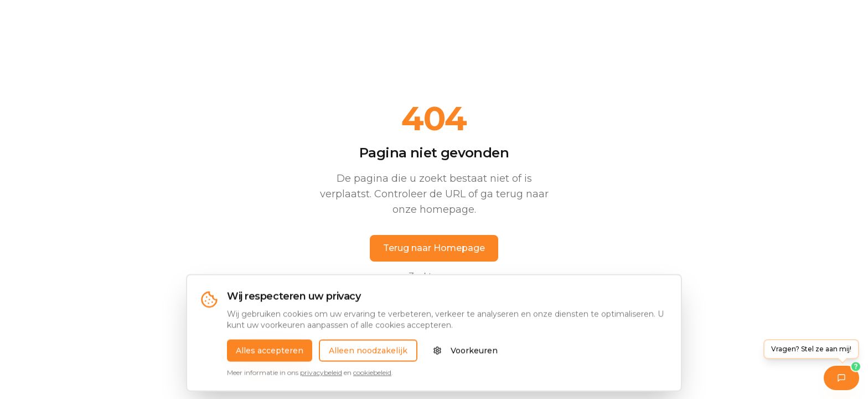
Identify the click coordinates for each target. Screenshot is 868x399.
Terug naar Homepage (434, 248)
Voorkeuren (465, 357)
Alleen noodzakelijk (368, 357)
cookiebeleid (372, 379)
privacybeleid (321, 379)
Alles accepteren (270, 357)
